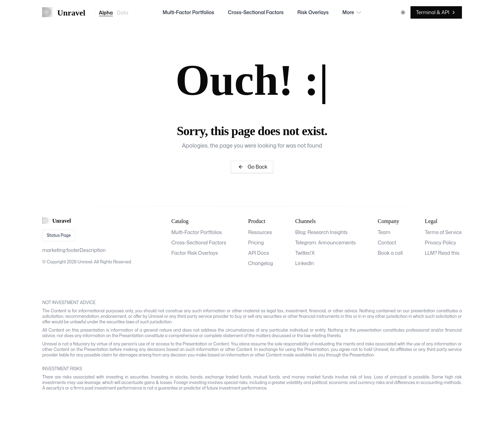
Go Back (252, 167)
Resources (260, 232)
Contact (387, 243)
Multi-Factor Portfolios (189, 12)
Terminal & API (436, 12)
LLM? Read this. (442, 253)
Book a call (390, 253)
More (353, 12)
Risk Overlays (313, 12)
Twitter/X (305, 253)
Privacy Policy (440, 243)
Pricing (256, 243)
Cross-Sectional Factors (256, 12)
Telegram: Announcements (325, 243)
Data (123, 13)
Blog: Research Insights (322, 232)
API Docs (258, 253)
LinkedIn (305, 263)
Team (384, 232)
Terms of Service (443, 232)
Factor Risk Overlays (195, 253)
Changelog (260, 263)
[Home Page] (67, 12)
